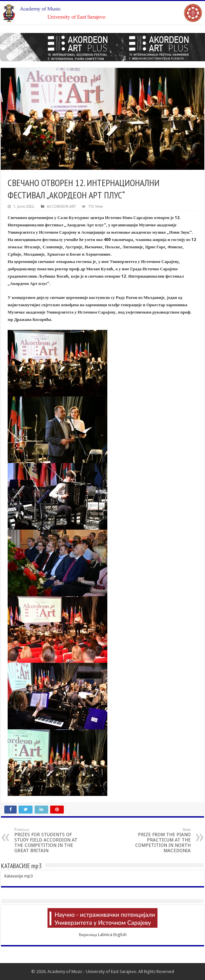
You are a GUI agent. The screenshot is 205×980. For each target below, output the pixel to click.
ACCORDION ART (61, 207)
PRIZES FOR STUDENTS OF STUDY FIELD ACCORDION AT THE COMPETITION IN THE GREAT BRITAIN (48, 840)
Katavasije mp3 (19, 876)
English (120, 935)
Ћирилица (88, 935)
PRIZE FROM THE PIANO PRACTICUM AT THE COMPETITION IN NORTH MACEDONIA (157, 840)
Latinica (105, 935)
